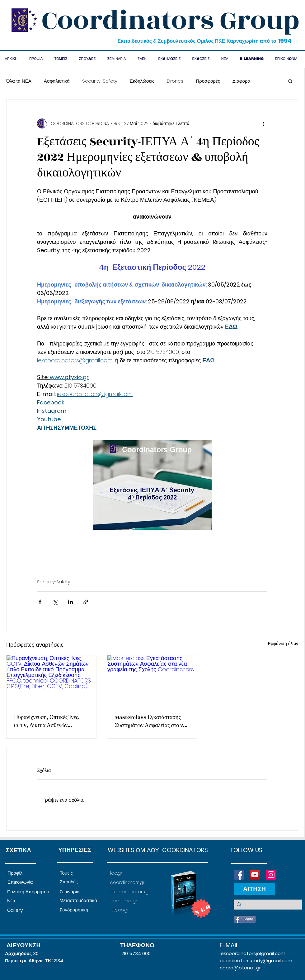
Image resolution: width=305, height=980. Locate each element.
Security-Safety (100, 81)
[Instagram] (271, 875)
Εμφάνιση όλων (283, 644)
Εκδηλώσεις (142, 81)
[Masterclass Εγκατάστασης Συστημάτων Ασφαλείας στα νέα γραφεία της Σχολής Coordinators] (152, 681)
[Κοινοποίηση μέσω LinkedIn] (70, 602)
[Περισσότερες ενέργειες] (264, 123)
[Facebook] (239, 875)
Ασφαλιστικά (57, 81)
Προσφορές (208, 81)
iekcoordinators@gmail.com (253, 953)
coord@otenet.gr (240, 968)
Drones (175, 81)
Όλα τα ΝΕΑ (19, 81)
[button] (290, 81)
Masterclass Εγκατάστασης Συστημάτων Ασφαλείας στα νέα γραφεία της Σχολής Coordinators (152, 722)
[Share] (245, 919)
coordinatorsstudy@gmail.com (256, 961)
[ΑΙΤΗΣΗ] (254, 889)
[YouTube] (255, 875)
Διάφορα (241, 81)
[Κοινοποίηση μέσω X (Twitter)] (55, 602)
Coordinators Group (171, 21)
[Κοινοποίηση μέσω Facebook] (40, 602)
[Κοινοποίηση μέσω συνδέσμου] (86, 602)
